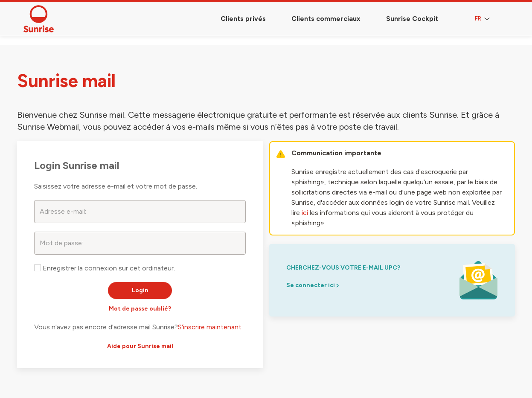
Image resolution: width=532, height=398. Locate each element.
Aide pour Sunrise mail (140, 346)
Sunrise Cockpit (412, 19)
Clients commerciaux (326, 19)
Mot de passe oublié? (140, 309)
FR (483, 19)
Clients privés (243, 19)
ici (305, 213)
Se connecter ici (313, 285)
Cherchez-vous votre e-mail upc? (343, 268)
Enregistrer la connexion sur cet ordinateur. (105, 268)
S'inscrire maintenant (210, 327)
